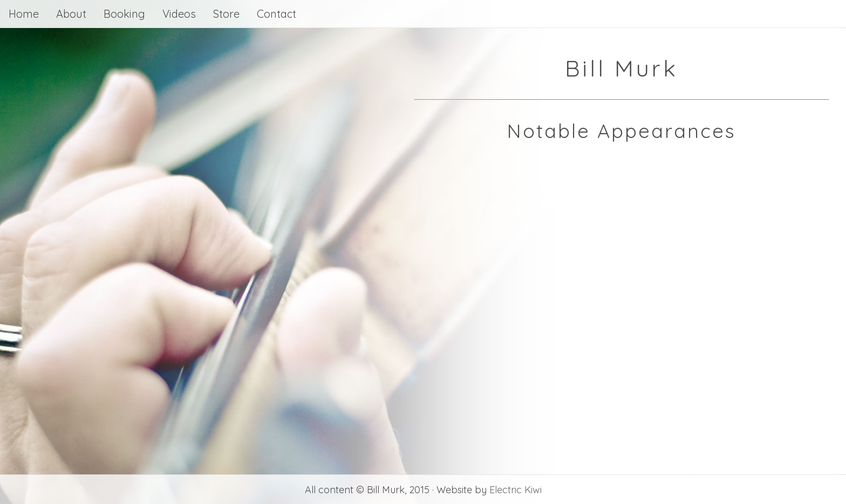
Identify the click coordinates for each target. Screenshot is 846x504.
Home (24, 14)
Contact (277, 14)
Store (226, 14)
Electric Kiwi (516, 490)
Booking (124, 14)
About (71, 14)
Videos (179, 14)
